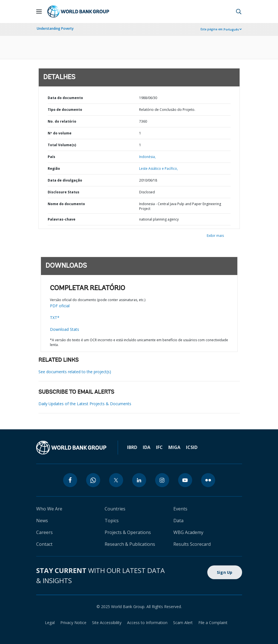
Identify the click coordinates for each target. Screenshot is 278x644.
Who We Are (49, 509)
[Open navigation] (39, 12)
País (51, 157)
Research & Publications (130, 544)
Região (54, 169)
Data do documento (65, 98)
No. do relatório (62, 121)
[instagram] (162, 480)
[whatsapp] (93, 480)
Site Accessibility (107, 623)
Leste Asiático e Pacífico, (158, 169)
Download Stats (65, 329)
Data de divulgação (65, 180)
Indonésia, (147, 157)
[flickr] (208, 480)
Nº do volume (60, 133)
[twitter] (116, 480)
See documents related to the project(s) (75, 372)
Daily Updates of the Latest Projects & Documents (85, 404)
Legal (50, 623)
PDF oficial (60, 306)
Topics (112, 521)
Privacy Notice (73, 623)
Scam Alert (183, 623)
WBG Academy (188, 532)
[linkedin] (139, 480)
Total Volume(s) (62, 145)
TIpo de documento (65, 110)
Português (231, 29)
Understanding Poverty (55, 28)
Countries (115, 509)
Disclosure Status (64, 192)
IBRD (132, 447)
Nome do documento (66, 204)
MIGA (174, 447)
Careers (44, 532)
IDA (147, 447)
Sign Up (225, 572)
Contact (44, 544)
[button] (239, 12)
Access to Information (147, 623)
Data (178, 521)
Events (180, 509)
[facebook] (70, 480)
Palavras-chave (62, 219)
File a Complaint (213, 623)
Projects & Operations (128, 532)
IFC (159, 447)
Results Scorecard (192, 544)
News (42, 521)
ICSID (192, 447)
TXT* (55, 318)
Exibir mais (215, 236)
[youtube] (185, 480)
